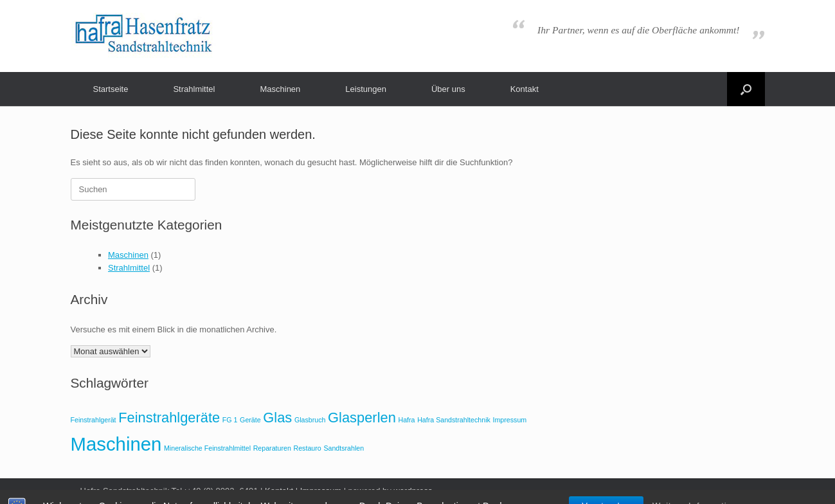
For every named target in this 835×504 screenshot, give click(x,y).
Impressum (321, 491)
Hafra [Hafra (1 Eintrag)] (406, 420)
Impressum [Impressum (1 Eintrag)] (509, 420)
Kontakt (525, 89)
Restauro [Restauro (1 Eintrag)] (308, 448)
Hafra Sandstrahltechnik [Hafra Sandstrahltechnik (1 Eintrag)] (454, 420)
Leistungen (366, 89)
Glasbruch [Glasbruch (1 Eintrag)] (310, 420)
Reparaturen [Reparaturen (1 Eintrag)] (272, 448)
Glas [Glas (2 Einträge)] (277, 418)
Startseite (111, 89)
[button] (746, 89)
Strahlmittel (194, 89)
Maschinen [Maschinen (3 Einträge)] (116, 444)
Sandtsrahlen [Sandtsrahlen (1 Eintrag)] (344, 448)
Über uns (448, 89)
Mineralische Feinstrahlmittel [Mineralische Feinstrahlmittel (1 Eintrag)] (207, 448)
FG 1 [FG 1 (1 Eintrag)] (230, 420)
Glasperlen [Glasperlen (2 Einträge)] (362, 418)
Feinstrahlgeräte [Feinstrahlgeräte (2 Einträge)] (169, 418)
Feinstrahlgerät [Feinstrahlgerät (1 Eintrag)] (94, 420)
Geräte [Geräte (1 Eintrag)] (250, 420)
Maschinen (280, 89)
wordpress (413, 491)
